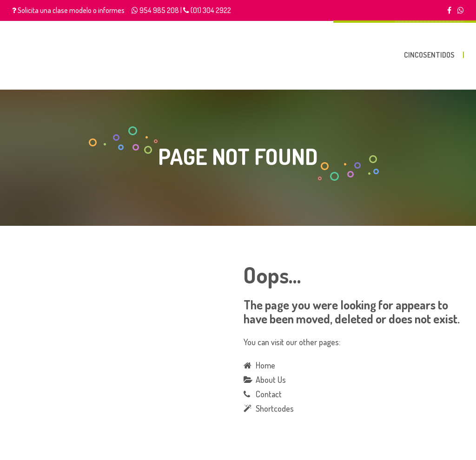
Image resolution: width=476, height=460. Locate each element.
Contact (269, 394)
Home (265, 365)
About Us (271, 380)
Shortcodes (275, 408)
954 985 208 (159, 10)
